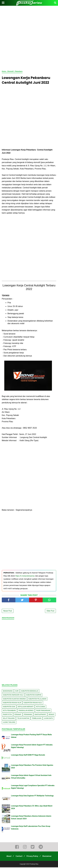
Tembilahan (37, 719)
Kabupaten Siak (9, 707)
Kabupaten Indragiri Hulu (13, 696)
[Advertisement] (29, 38)
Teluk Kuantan (23, 719)
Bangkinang (8, 692)
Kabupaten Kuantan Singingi (14, 699)
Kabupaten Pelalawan (37, 699)
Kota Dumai (40, 707)
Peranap (18, 715)
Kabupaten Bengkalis (30, 692)
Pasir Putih (7, 715)
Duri (17, 692)
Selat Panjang (9, 719)
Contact (19, 857)
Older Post (50, 612)
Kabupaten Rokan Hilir (12, 703)
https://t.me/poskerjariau (25, 577)
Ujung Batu (48, 719)
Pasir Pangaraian (43, 711)
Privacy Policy (33, 857)
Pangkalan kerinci (26, 711)
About (8, 857)
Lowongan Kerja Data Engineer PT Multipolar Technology (32, 796)
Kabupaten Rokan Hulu (33, 703)
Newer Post (8, 612)
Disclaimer (48, 857)
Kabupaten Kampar (34, 696)
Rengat (52, 715)
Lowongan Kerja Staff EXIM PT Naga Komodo (28, 756)
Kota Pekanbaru (9, 711)
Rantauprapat (40, 715)
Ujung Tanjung (9, 723)
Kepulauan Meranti (26, 707)
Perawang (28, 715)
